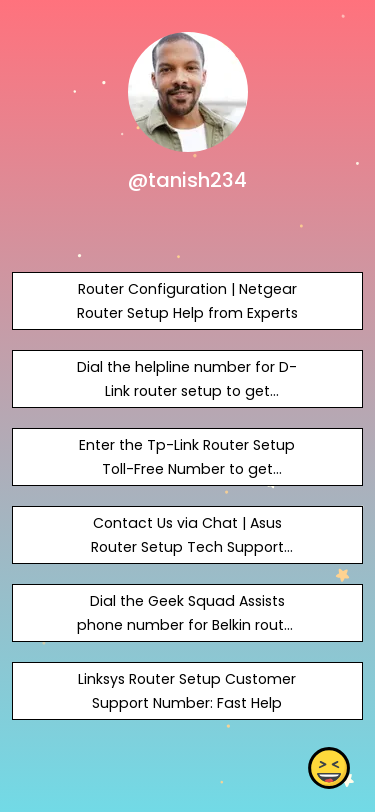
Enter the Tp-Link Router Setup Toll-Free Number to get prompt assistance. (187, 469)
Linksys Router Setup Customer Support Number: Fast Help (187, 691)
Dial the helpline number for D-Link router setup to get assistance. (187, 391)
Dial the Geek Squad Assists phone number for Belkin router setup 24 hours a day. (187, 625)
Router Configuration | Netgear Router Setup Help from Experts (187, 301)
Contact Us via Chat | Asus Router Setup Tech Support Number (187, 547)
